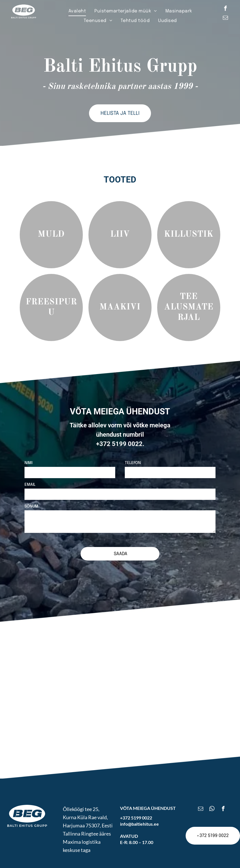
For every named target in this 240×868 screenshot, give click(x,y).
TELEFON (133, 463)
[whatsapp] (212, 796)
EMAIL (30, 485)
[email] (225, 18)
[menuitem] (77, 11)
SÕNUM (31, 506)
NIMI (28, 463)
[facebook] (225, 9)
